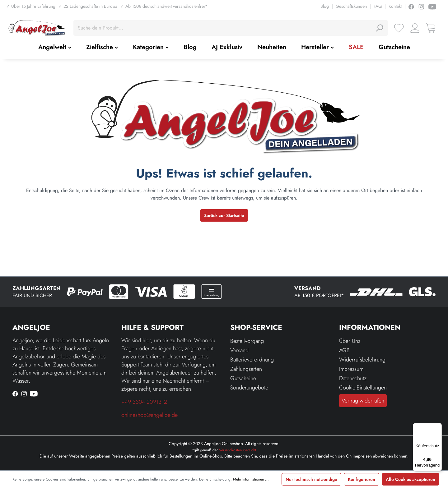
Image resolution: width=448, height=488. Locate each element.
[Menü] (438, 427)
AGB (344, 350)
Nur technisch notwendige (311, 479)
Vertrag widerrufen (363, 401)
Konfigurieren (362, 479)
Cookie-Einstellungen (363, 388)
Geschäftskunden (351, 6)
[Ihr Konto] (415, 28)
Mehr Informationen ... (251, 479)
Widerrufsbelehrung (362, 360)
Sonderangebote (249, 388)
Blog (325, 6)
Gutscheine (243, 378)
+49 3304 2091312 (144, 402)
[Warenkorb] (431, 28)
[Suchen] (379, 28)
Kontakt (395, 6)
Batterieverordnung (252, 360)
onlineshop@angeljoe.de (149, 415)
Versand (239, 350)
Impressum (351, 369)
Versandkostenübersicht (238, 450)
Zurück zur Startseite (224, 215)
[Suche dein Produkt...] (224, 28)
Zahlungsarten (246, 369)
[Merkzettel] (399, 28)
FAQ (378, 6)
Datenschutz (353, 378)
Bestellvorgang (247, 341)
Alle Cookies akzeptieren (411, 479)
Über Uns (350, 341)
